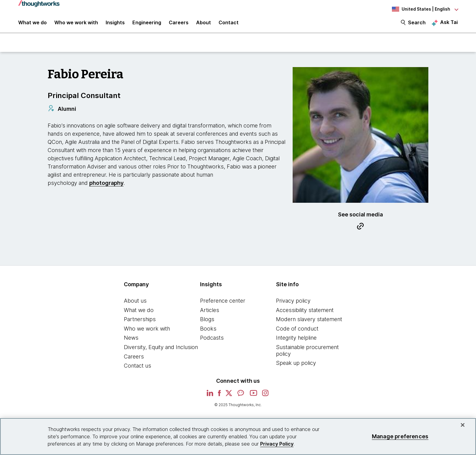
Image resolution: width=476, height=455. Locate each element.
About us (135, 304)
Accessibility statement (305, 313)
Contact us (138, 369)
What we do (139, 313)
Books (208, 332)
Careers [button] (179, 25)
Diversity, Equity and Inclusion (161, 350)
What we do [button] (32, 25)
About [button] (204, 25)
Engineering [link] (147, 25)
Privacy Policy (277, 444)
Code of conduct (297, 332)
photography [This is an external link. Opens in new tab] (106, 186)
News (131, 341)
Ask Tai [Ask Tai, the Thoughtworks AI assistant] (449, 25)
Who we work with (147, 332)
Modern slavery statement (309, 323)
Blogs (207, 323)
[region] (238, 436)
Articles (210, 313)
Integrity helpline (296, 341)
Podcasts (212, 341)
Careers (134, 360)
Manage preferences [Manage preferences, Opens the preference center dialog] (400, 436)
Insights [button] (115, 25)
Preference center (223, 304)
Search (417, 25)
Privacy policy (293, 304)
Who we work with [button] (76, 25)
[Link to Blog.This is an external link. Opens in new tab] (360, 230)
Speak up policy (296, 366)
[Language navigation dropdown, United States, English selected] (424, 9)
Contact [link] (229, 25)
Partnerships (140, 323)
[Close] (463, 425)
